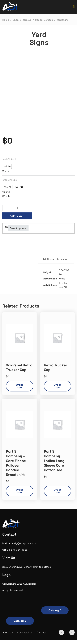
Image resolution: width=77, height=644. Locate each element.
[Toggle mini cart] (74, 7)
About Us (8, 632)
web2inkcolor (11, 159)
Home (6, 20)
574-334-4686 (19, 550)
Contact (42, 632)
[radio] (7, 166)
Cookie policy (25, 632)
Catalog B (20, 621)
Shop (16, 20)
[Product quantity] (17, 208)
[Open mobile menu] (65, 6)
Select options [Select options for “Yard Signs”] (18, 228)
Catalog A (55, 610)
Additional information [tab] (56, 259)
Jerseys (27, 20)
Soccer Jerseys (44, 20)
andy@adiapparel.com (24, 543)
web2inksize (10, 180)
